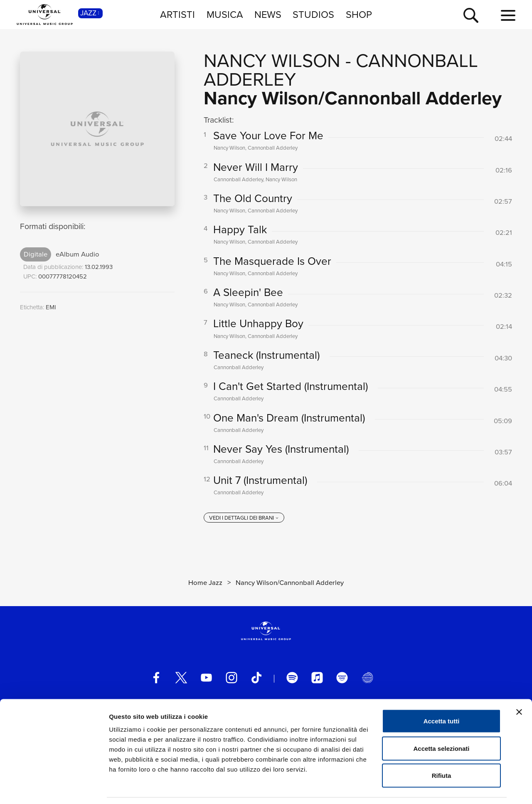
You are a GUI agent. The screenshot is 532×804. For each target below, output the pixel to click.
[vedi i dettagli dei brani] (244, 523)
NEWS (268, 14)
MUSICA (225, 14)
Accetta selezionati (441, 722)
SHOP (359, 14)
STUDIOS (313, 14)
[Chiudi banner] (519, 686)
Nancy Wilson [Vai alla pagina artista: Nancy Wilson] (272, 61)
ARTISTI (177, 14)
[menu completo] (508, 16)
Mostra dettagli (437, 788)
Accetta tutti (442, 695)
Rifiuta (442, 749)
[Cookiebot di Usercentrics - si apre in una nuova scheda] (54, 788)
